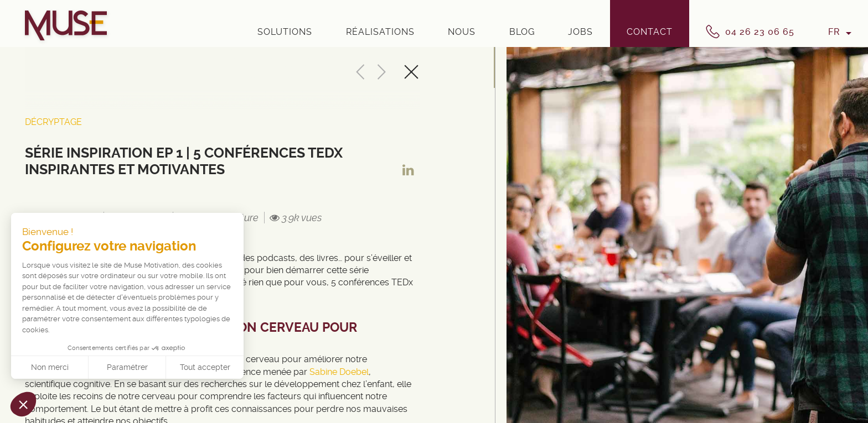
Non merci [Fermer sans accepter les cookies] (50, 367)
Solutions (285, 32)
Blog (522, 32)
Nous (462, 32)
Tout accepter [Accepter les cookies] (205, 367)
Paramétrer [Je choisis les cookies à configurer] (127, 367)
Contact (650, 32)
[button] (23, 404)
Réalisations (380, 32)
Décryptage (53, 122)
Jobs (580, 32)
